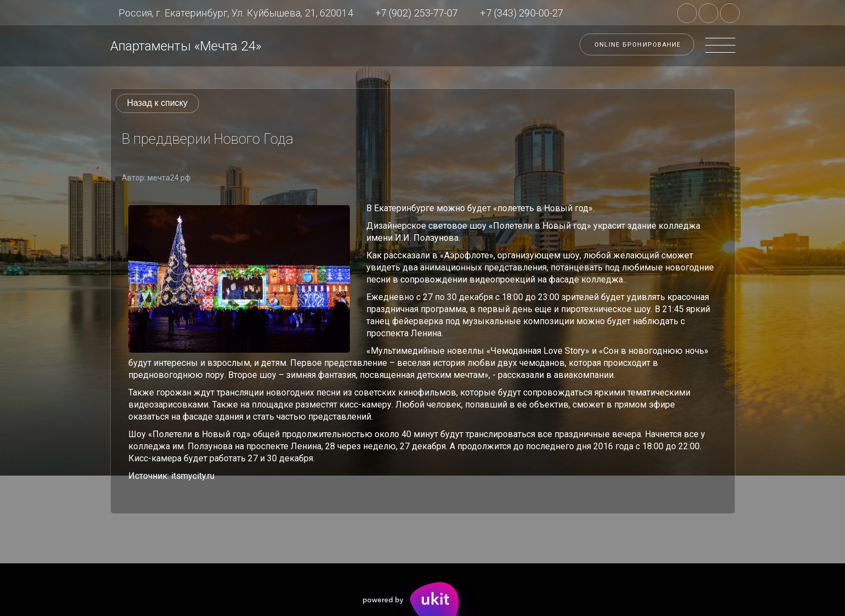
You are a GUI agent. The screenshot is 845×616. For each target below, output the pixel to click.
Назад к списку (158, 103)
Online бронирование (638, 45)
